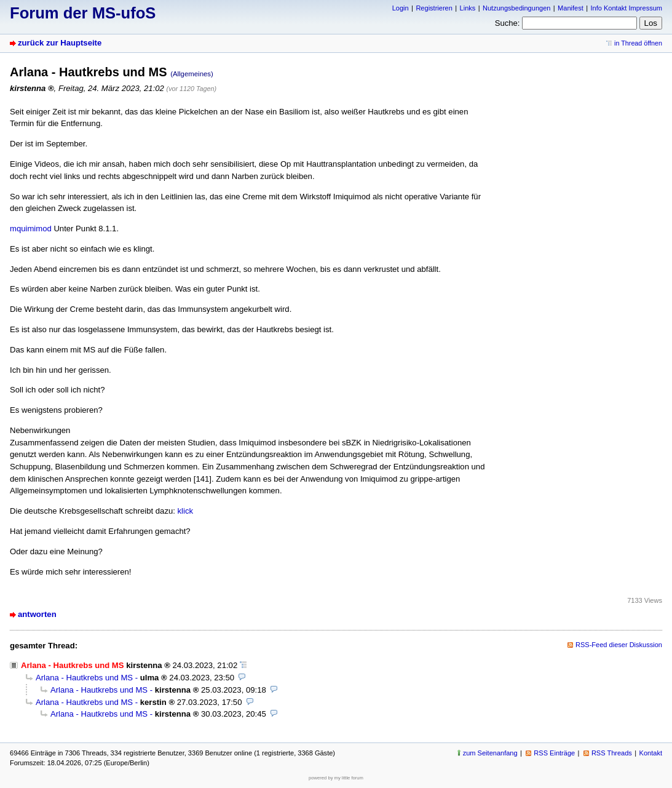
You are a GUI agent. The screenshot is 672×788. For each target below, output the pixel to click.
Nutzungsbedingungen (516, 8)
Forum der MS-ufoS (83, 13)
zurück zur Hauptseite (60, 43)
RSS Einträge (554, 753)
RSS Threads (612, 753)
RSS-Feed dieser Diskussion (619, 645)
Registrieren (434, 8)
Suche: (508, 23)
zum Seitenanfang (490, 753)
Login (401, 8)
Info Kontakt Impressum (627, 8)
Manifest (571, 8)
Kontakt (651, 753)
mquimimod (31, 229)
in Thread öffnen (638, 43)
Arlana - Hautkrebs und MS (84, 678)
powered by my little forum (336, 778)
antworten (37, 614)
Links (468, 8)
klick (186, 511)
